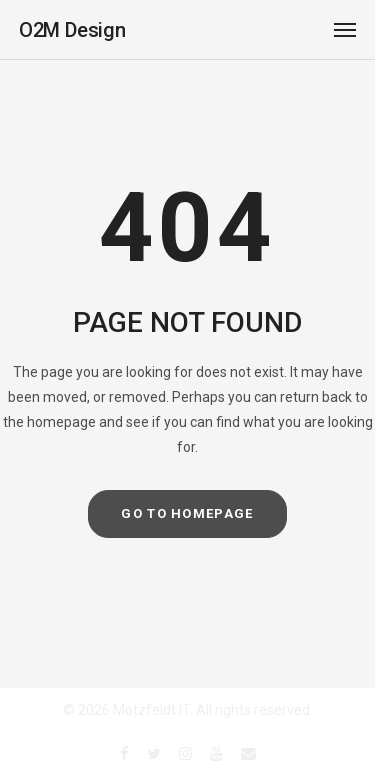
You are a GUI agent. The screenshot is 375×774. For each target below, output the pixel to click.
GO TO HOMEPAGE (187, 513)
